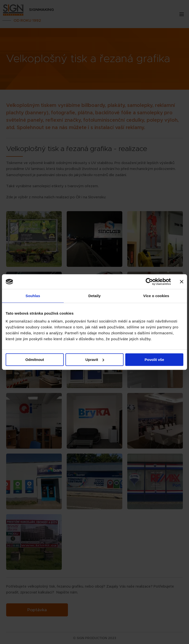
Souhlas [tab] (33, 296)
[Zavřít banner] (182, 282)
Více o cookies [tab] (156, 296)
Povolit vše (154, 360)
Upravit (95, 360)
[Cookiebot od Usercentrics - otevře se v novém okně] (149, 282)
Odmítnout (35, 360)
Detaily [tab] (94, 296)
